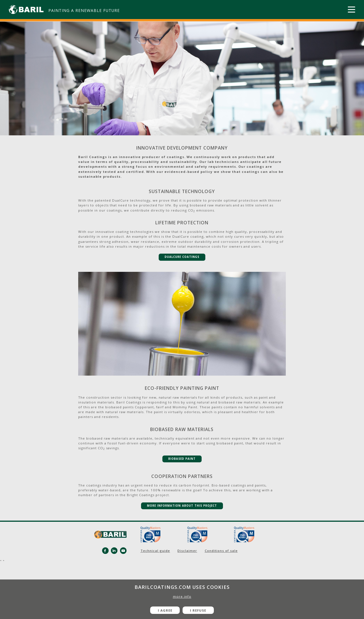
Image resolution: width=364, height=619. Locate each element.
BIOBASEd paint (182, 459)
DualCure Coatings (182, 257)
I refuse (198, 610)
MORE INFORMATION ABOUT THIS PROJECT (182, 506)
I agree (165, 610)
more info (182, 596)
